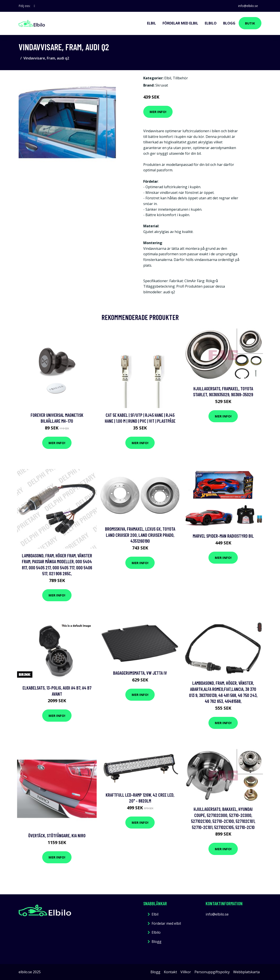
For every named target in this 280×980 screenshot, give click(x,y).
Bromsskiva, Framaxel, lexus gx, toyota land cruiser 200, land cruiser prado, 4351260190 (140, 535)
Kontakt (170, 972)
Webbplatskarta (246, 972)
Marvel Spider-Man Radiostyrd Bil (223, 536)
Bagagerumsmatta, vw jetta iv (140, 673)
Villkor (186, 972)
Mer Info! (158, 112)
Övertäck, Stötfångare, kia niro (57, 835)
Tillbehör (180, 78)
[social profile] (34, 6)
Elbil (151, 23)
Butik (250, 23)
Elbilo (211, 23)
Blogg (229, 23)
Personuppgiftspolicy (212, 972)
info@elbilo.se (248, 6)
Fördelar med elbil (180, 23)
